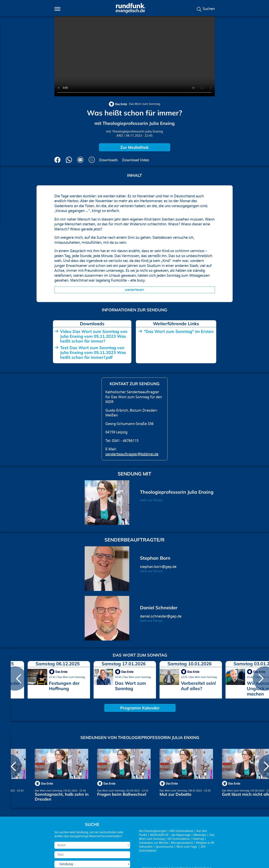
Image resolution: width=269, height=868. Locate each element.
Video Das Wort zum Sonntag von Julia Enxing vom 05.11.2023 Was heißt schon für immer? (94, 336)
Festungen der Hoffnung (64, 686)
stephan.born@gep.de (158, 567)
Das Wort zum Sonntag (145, 104)
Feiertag (198, 839)
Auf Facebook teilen (57, 160)
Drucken (92, 160)
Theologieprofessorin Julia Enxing (138, 132)
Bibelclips (200, 835)
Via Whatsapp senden (69, 160)
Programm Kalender (140, 708)
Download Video (136, 160)
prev (15, 679)
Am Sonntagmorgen (153, 831)
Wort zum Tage (187, 847)
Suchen (209, 9)
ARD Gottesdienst (181, 831)
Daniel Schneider (159, 608)
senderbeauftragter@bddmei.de (132, 454)
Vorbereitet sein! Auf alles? (198, 686)
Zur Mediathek (134, 147)
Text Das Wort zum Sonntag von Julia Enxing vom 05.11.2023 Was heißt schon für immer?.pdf (93, 352)
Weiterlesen (134, 290)
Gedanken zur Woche (154, 843)
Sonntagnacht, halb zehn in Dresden (62, 797)
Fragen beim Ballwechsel (122, 794)
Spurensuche (165, 847)
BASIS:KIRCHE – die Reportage (170, 835)
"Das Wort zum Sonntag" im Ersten (179, 331)
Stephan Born (155, 558)
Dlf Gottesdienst (179, 839)
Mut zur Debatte (176, 794)
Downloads (108, 160)
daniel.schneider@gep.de (161, 616)
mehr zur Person (151, 500)
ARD (120, 136)
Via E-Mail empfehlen (80, 160)
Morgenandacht (182, 843)
